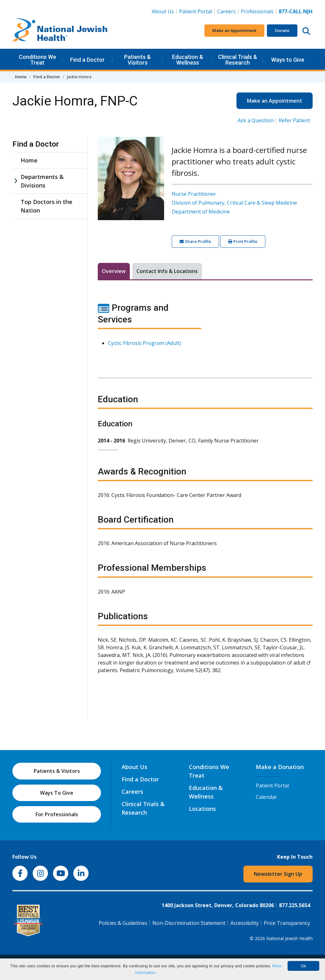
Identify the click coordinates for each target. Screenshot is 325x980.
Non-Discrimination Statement (189, 923)
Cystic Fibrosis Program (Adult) (144, 343)
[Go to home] (60, 31)
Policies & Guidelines (123, 923)
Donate (282, 30)
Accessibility (245, 923)
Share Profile (195, 241)
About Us (163, 11)
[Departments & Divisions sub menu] (16, 181)
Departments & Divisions (42, 181)
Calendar (266, 797)
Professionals (257, 11)
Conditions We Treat (37, 60)
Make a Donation (280, 767)
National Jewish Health (289, 938)
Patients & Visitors (137, 60)
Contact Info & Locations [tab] (167, 271)
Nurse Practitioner (194, 194)
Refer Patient (294, 120)
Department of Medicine (201, 212)
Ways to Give (288, 60)
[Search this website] (306, 31)
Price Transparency (287, 923)
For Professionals (57, 814)
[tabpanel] (205, 492)
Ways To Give (57, 793)
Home (21, 77)
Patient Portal (196, 11)
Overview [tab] (114, 271)
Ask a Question (256, 120)
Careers (228, 11)
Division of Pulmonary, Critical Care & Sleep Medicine (234, 203)
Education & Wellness (188, 60)
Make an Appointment (234, 30)
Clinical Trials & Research (238, 60)
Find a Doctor (87, 60)
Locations (202, 809)
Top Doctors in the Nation (46, 206)
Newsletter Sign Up (278, 874)
